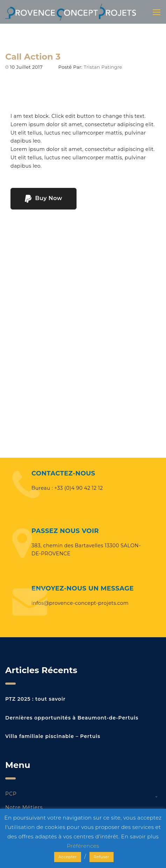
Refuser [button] (102, 857)
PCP (11, 794)
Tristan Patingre (103, 67)
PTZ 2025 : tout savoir (35, 699)
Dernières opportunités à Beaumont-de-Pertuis (72, 718)
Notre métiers (24, 807)
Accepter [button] (68, 857)
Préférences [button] (83, 846)
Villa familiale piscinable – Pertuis (53, 736)
